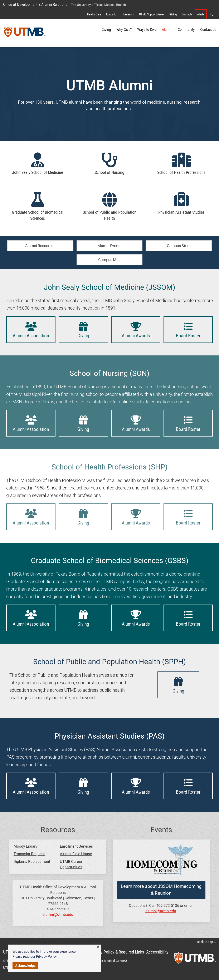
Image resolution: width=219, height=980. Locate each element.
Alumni (167, 30)
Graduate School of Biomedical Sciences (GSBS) (110, 561)
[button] (98, 947)
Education (112, 14)
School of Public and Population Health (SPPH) (109, 662)
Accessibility (157, 952)
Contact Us (208, 30)
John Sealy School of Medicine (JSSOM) (109, 287)
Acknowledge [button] (25, 966)
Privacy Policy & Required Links (117, 952)
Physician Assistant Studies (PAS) (109, 736)
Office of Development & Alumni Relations (35, 4)
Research (129, 14)
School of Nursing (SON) (109, 373)
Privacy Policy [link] (46, 957)
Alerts (201, 14)
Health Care (94, 14)
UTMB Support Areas (152, 14)
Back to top (206, 942)
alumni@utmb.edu (58, 915)
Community (186, 30)
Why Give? (124, 30)
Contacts (187, 14)
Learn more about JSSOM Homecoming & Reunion (161, 890)
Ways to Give (147, 30)
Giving (173, 14)
